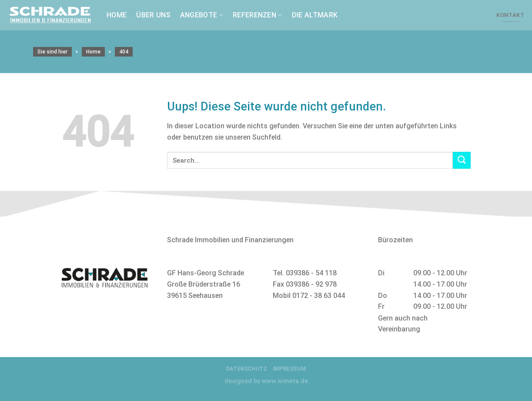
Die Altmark (315, 15)
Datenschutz (247, 369)
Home (117, 15)
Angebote (202, 15)
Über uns (153, 15)
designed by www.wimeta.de (266, 381)
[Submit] (462, 160)
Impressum (290, 369)
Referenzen (258, 15)
